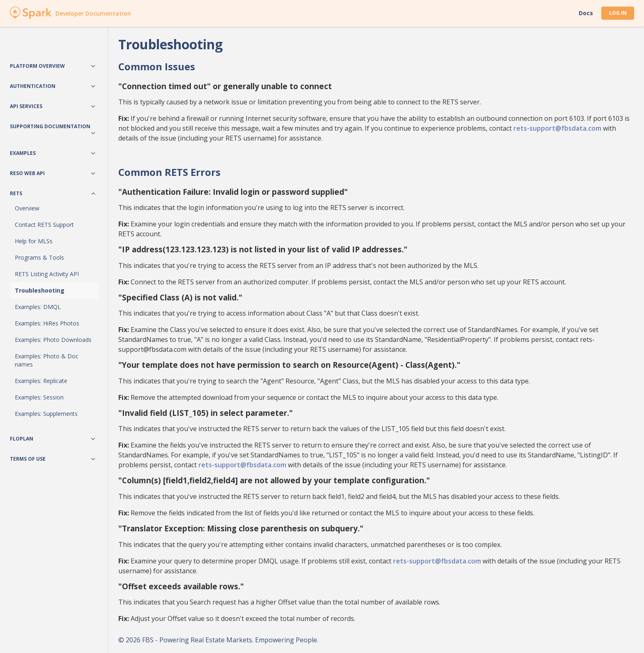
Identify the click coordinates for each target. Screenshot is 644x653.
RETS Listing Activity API (47, 274)
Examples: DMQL (38, 307)
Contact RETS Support (44, 225)
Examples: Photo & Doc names (47, 360)
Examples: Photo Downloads (53, 340)
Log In (618, 13)
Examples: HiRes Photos (47, 323)
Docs (586, 13)
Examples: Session (39, 397)
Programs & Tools (39, 257)
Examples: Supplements (46, 414)
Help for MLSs (34, 241)
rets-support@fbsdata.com (557, 128)
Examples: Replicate (41, 381)
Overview (27, 208)
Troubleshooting (40, 290)
